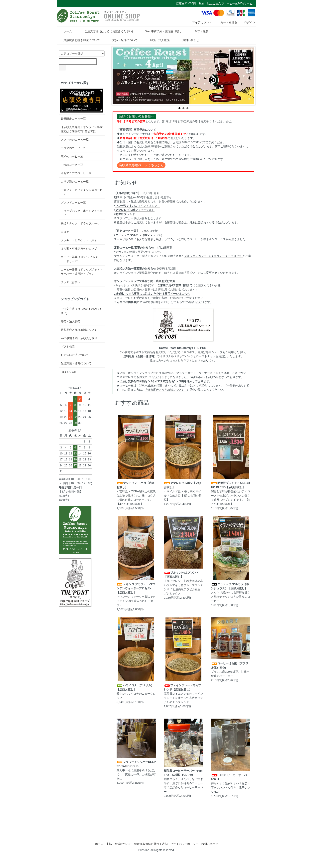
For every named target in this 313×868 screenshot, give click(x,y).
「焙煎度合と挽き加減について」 (166, 390)
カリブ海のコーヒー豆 (75, 182)
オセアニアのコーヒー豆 (76, 173)
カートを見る (226, 22)
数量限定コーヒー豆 (73, 119)
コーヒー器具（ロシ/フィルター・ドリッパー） (79, 259)
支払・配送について (122, 40)
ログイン (248, 22)
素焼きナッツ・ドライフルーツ (80, 223)
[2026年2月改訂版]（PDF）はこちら (155, 302)
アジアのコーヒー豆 (73, 148)
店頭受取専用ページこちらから (141, 165)
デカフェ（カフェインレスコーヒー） (82, 192)
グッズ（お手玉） (72, 282)
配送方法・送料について (76, 363)
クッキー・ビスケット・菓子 (79, 240)
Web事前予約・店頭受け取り (161, 31)
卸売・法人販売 (157, 40)
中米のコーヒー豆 (72, 165)
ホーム (65, 31)
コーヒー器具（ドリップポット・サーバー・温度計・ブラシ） (82, 272)
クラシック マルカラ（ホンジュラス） (140, 235)
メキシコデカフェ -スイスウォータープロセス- (213, 256)
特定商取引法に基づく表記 (151, 844)
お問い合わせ (188, 40)
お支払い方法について (75, 355)
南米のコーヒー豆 (72, 156)
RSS (64, 372)
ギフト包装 (199, 31)
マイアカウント (200, 22)
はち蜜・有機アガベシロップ (79, 249)
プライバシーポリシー (184, 844)
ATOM (73, 372)
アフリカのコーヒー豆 (75, 140)
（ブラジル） (135, 210)
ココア (65, 232)
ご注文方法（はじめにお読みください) (106, 31)
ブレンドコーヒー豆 (73, 202)
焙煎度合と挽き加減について (79, 40)
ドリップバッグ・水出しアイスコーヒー (82, 213)
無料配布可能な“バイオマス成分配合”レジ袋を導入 (160, 381)
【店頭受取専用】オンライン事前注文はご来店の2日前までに (82, 129)
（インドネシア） (138, 206)
